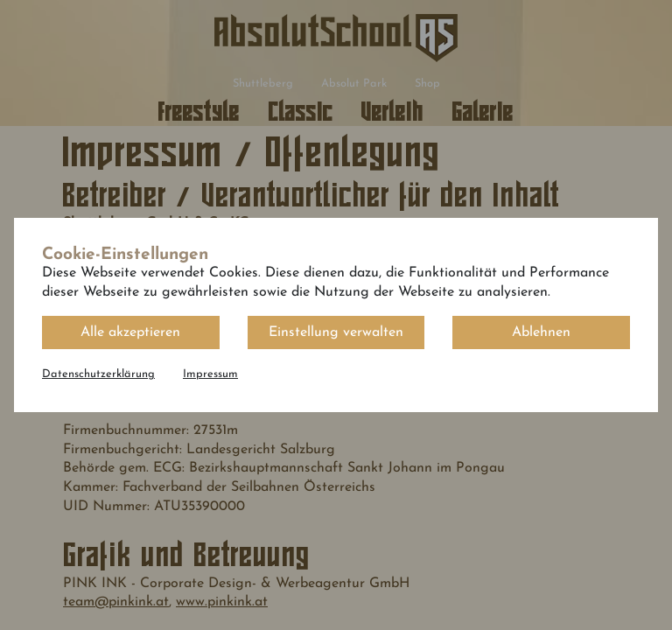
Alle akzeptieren (130, 332)
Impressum (210, 374)
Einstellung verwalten (336, 332)
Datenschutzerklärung (98, 374)
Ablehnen (541, 332)
